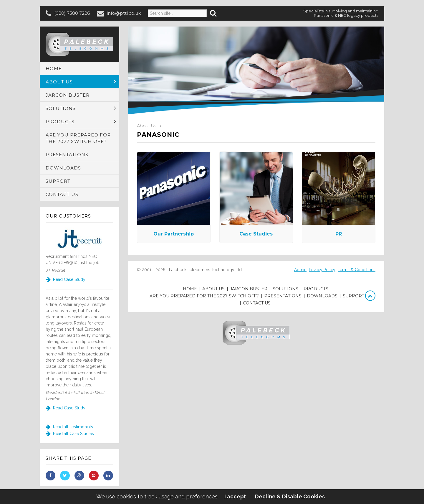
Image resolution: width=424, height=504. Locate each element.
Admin (300, 270)
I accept (235, 497)
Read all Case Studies (70, 434)
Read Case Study (66, 279)
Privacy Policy (322, 270)
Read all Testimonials (69, 427)
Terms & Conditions (357, 270)
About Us (147, 126)
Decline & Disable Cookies (290, 497)
